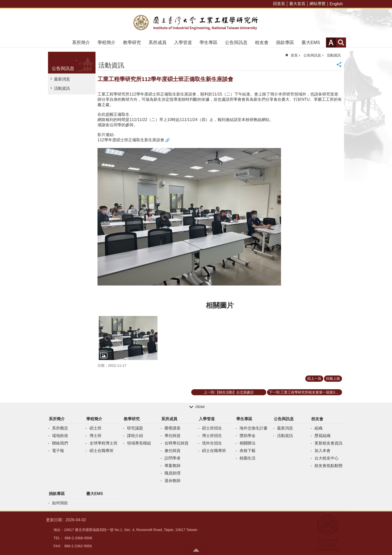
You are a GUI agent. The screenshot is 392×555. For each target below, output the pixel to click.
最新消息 (62, 79)
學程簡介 (106, 42)
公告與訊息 (236, 42)
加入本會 (322, 451)
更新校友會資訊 (328, 443)
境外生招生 (212, 443)
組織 (318, 428)
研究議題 (135, 428)
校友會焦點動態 (328, 466)
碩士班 (95, 428)
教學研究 (132, 42)
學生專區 (208, 42)
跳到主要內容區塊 (3, 3)
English (336, 4)
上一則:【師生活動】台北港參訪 (229, 392)
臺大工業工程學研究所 (196, 23)
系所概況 (60, 428)
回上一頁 (314, 378)
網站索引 (341, 42)
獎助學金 (247, 436)
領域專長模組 (139, 443)
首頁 (294, 55)
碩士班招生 (212, 428)
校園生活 (247, 458)
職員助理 (172, 473)
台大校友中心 (326, 458)
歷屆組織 (322, 436)
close (200, 407)
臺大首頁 (297, 4)
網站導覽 (317, 4)
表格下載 (247, 451)
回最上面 (333, 378)
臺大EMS (311, 42)
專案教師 (172, 466)
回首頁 (279, 4)
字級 (331, 42)
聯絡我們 (60, 443)
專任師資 (172, 436)
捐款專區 (285, 42)
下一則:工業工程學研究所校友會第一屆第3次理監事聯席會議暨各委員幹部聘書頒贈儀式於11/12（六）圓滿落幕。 (305, 392)
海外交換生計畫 (253, 428)
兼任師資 (172, 451)
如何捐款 (60, 503)
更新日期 (54, 520)
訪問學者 (172, 458)
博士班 (95, 436)
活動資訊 (62, 88)
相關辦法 (247, 443)
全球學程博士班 (103, 443)
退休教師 (172, 481)
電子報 (58, 451)
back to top (196, 550)
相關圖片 (220, 305)
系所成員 (157, 42)
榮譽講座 (172, 428)
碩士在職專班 (101, 451)
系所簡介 (81, 42)
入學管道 (183, 42)
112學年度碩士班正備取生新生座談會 (131, 140)
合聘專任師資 (176, 443)
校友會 (262, 42)
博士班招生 (212, 436)
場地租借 (60, 436)
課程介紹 (135, 436)
